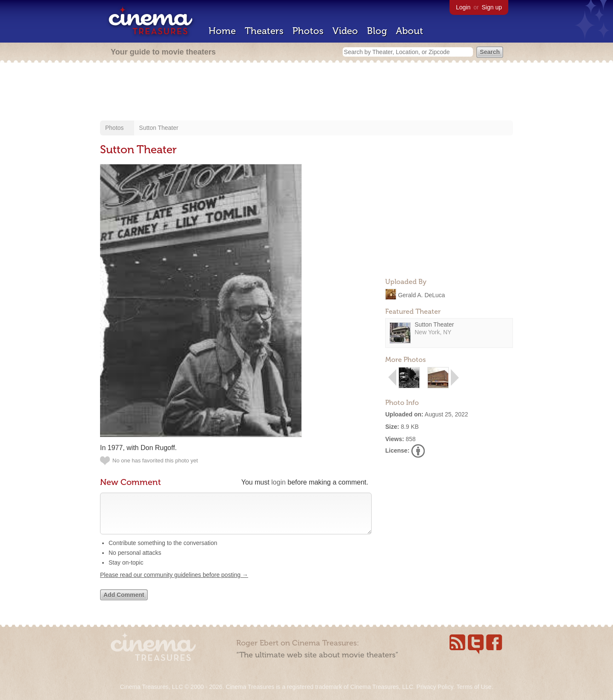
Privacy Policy (435, 687)
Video (345, 31)
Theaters (264, 31)
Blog (377, 31)
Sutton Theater (159, 128)
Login (463, 7)
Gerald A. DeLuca (422, 295)
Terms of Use (474, 687)
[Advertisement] (306, 92)
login (278, 482)
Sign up (492, 7)
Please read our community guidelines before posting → (174, 583)
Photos (308, 31)
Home (222, 31)
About (410, 31)
